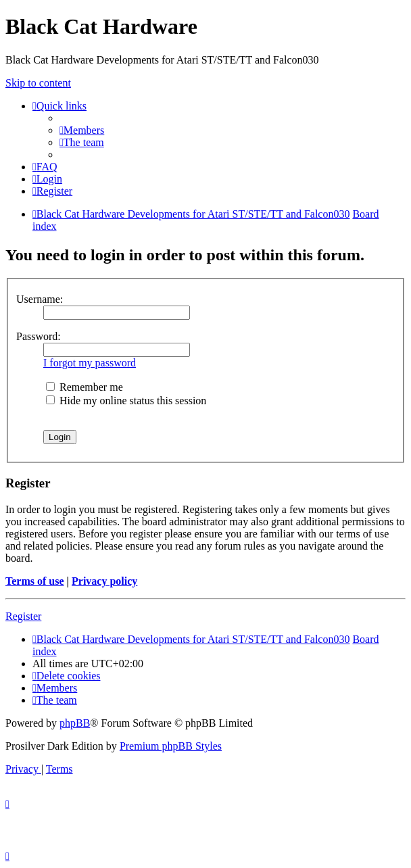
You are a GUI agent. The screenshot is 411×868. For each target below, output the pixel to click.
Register (23, 616)
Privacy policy (104, 581)
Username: (40, 299)
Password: (39, 336)
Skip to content (38, 83)
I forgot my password (90, 363)
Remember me (84, 387)
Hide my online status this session (126, 401)
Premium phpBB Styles (171, 746)
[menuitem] (82, 130)
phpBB (75, 723)
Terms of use (35, 581)
